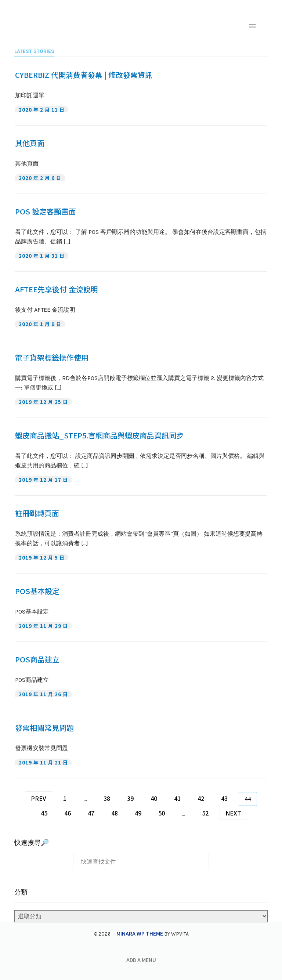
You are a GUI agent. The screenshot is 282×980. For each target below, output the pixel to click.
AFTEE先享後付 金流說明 (57, 289)
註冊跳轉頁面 (37, 513)
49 (138, 813)
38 (107, 798)
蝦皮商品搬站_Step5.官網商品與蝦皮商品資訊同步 (99, 435)
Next (233, 813)
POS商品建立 (37, 659)
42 (201, 798)
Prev (39, 798)
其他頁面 (30, 143)
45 (44, 813)
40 (154, 798)
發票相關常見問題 (44, 728)
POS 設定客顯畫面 (46, 211)
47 (91, 813)
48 (115, 813)
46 (68, 813)
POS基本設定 (37, 591)
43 (224, 798)
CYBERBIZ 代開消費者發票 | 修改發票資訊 (84, 75)
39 (130, 798)
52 (205, 813)
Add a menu (141, 960)
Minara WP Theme (140, 933)
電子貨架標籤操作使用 (52, 358)
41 (177, 798)
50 (162, 813)
